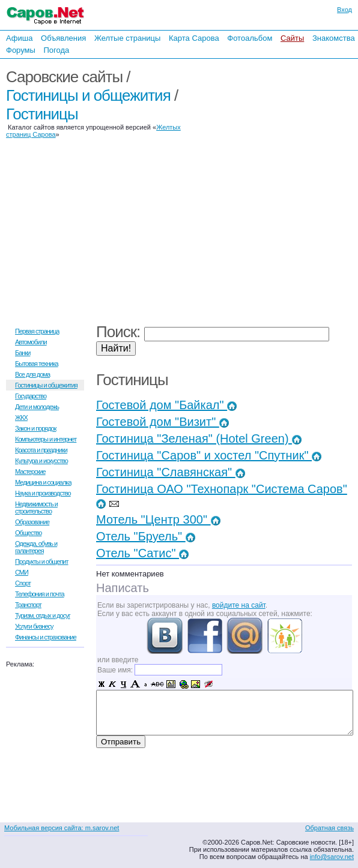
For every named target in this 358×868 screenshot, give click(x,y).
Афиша (19, 38)
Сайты (292, 38)
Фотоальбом (250, 38)
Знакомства (334, 38)
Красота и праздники (41, 450)
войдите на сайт (239, 605)
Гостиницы (42, 114)
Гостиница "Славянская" (171, 472)
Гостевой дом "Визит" (162, 422)
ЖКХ (21, 418)
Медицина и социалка (43, 482)
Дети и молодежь (37, 407)
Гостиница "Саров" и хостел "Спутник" (209, 455)
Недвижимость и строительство (36, 507)
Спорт (23, 583)
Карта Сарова (194, 38)
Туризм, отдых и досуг (43, 615)
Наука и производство (43, 493)
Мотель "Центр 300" (158, 519)
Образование (32, 522)
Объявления (63, 38)
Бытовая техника (37, 364)
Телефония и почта (40, 594)
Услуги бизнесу (34, 626)
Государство (31, 396)
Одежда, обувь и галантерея (36, 547)
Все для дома (32, 374)
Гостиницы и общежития (88, 95)
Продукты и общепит (42, 561)
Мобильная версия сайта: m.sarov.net (62, 828)
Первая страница (37, 331)
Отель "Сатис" (142, 553)
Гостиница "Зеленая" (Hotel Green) (199, 438)
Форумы (21, 50)
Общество (28, 533)
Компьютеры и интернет (46, 439)
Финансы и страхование (46, 637)
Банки (23, 353)
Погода (56, 50)
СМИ (22, 572)
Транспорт (28, 605)
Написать (123, 588)
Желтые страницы (128, 38)
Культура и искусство (41, 461)
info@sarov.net (332, 857)
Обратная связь (329, 828)
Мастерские (30, 471)
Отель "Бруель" (146, 536)
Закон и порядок (36, 428)
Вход (344, 10)
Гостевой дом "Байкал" (166, 405)
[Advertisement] (280, 191)
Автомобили (31, 342)
